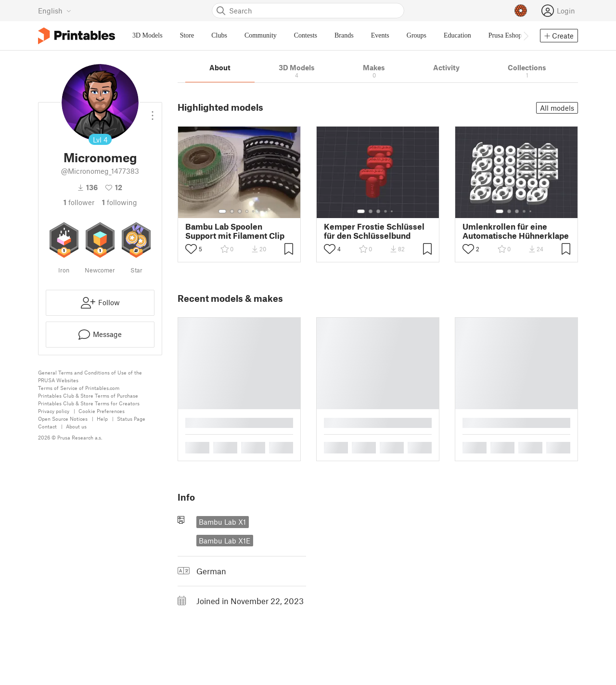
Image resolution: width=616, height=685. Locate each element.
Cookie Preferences (102, 411)
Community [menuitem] (261, 35)
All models (557, 108)
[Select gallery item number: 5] (254, 211)
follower (79, 202)
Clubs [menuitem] (219, 35)
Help (102, 419)
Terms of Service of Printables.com (79, 388)
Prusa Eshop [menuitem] (505, 35)
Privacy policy (54, 411)
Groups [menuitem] (417, 35)
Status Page (131, 419)
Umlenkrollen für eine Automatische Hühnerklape (516, 231)
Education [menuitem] (457, 35)
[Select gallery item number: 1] (222, 211)
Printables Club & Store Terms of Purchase (88, 395)
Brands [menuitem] (344, 35)
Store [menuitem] (187, 35)
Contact (47, 426)
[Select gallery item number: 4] (247, 211)
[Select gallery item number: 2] (232, 211)
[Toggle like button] (191, 249)
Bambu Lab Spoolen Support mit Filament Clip (235, 231)
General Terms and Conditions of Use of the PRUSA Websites (90, 376)
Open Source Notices (63, 419)
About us (76, 426)
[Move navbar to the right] (526, 36)
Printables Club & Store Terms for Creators (89, 403)
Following (120, 202)
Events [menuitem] (380, 35)
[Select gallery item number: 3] (240, 211)
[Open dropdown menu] (153, 112)
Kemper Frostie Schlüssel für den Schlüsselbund (374, 231)
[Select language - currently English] (55, 11)
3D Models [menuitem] (148, 35)
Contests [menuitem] (306, 35)
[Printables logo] (77, 36)
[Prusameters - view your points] (521, 11)
